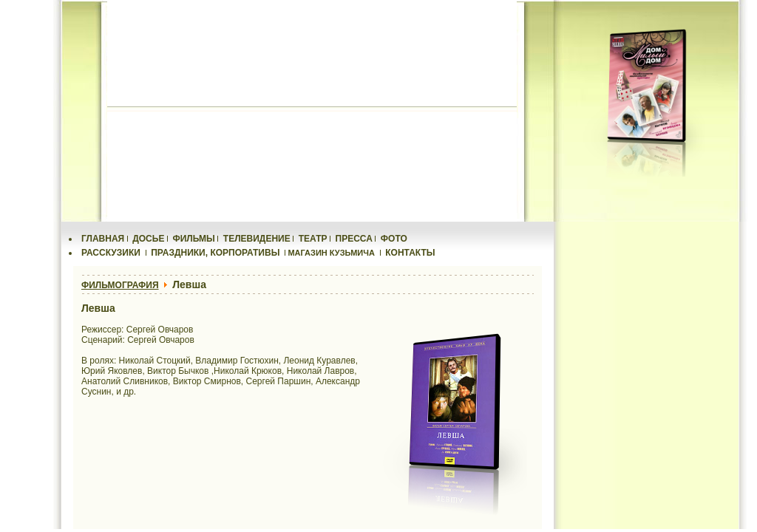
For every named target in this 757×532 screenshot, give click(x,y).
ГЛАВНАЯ (103, 239)
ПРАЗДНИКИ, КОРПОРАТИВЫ (215, 253)
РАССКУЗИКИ (111, 253)
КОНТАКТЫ (410, 253)
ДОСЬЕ (148, 239)
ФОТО (394, 239)
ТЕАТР (313, 239)
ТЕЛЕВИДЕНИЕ (257, 239)
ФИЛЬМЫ (193, 239)
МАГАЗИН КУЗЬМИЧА (331, 253)
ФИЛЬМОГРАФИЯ (120, 285)
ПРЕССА (354, 239)
